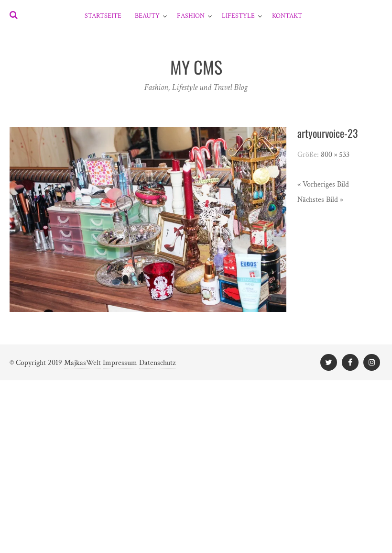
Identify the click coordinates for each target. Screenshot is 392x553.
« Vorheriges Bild (323, 184)
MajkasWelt (82, 363)
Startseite (103, 16)
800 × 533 (335, 155)
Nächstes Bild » (320, 200)
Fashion (191, 16)
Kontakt (287, 16)
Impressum (120, 363)
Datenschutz (157, 363)
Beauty (147, 16)
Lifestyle (238, 16)
